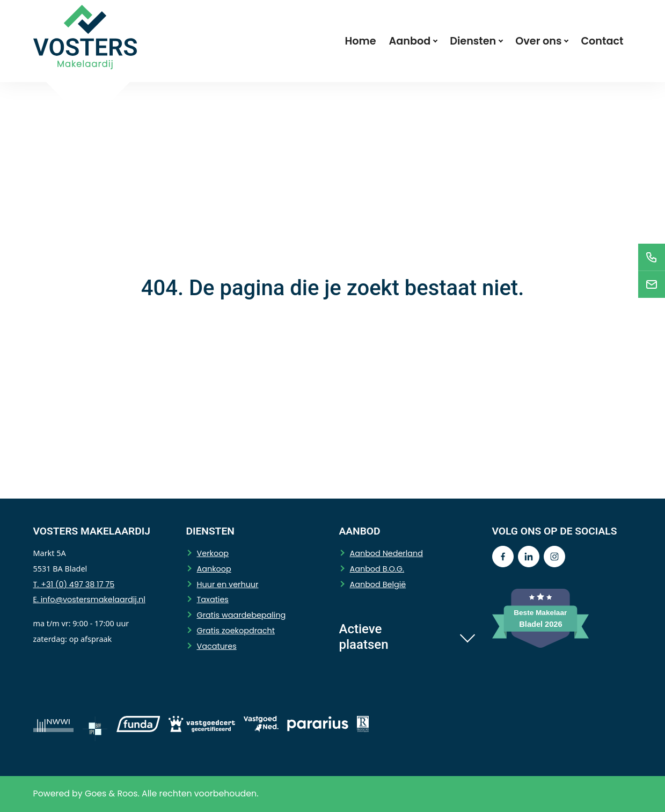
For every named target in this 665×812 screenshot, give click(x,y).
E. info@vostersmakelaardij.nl (89, 599)
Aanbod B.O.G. (377, 569)
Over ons (538, 41)
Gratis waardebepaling (242, 615)
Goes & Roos (111, 793)
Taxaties (213, 599)
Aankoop (214, 569)
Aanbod (410, 41)
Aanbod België (378, 584)
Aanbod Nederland (386, 553)
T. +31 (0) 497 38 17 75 (74, 584)
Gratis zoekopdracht (236, 631)
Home (361, 41)
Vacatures (217, 646)
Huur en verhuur (228, 584)
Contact (602, 41)
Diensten (473, 41)
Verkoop (213, 553)
